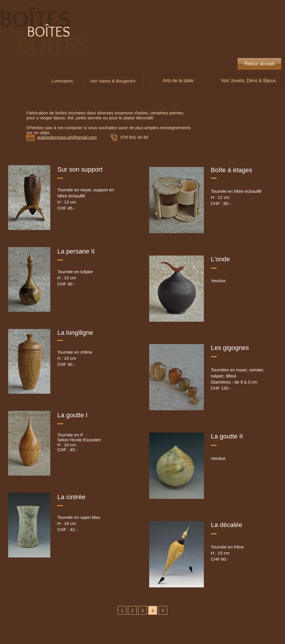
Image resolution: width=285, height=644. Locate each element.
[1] (122, 610)
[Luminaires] (62, 81)
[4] (153, 610)
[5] (163, 610)
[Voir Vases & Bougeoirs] (113, 81)
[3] (142, 610)
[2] (132, 610)
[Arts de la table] (178, 81)
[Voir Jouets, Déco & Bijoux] (249, 81)
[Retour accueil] (259, 64)
